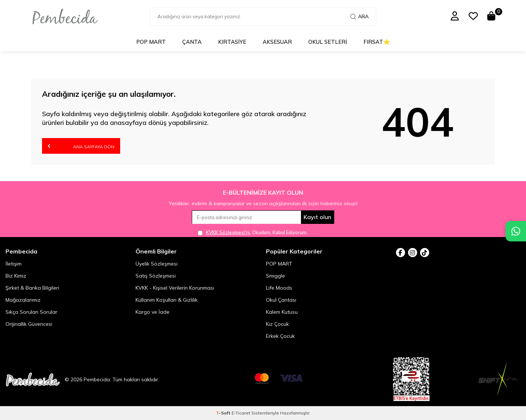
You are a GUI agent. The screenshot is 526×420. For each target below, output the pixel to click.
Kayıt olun (317, 217)
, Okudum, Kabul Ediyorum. (253, 232)
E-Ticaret (241, 413)
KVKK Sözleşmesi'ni (228, 232)
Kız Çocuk (277, 324)
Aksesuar (277, 42)
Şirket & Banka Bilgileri (32, 288)
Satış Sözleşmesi (156, 276)
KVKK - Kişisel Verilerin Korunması (175, 288)
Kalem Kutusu (282, 312)
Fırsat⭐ (377, 42)
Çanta (192, 42)
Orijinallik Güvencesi (29, 324)
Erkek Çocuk (280, 336)
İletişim (14, 264)
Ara (359, 16)
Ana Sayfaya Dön (81, 146)
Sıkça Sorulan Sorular (31, 312)
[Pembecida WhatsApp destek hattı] (516, 231)
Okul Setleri (328, 42)
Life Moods (279, 288)
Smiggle (275, 276)
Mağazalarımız (23, 300)
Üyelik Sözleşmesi (157, 264)
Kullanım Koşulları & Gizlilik (167, 300)
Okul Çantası (281, 300)
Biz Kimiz (16, 276)
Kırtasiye (232, 42)
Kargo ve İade (153, 312)
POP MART (151, 42)
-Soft (224, 413)
